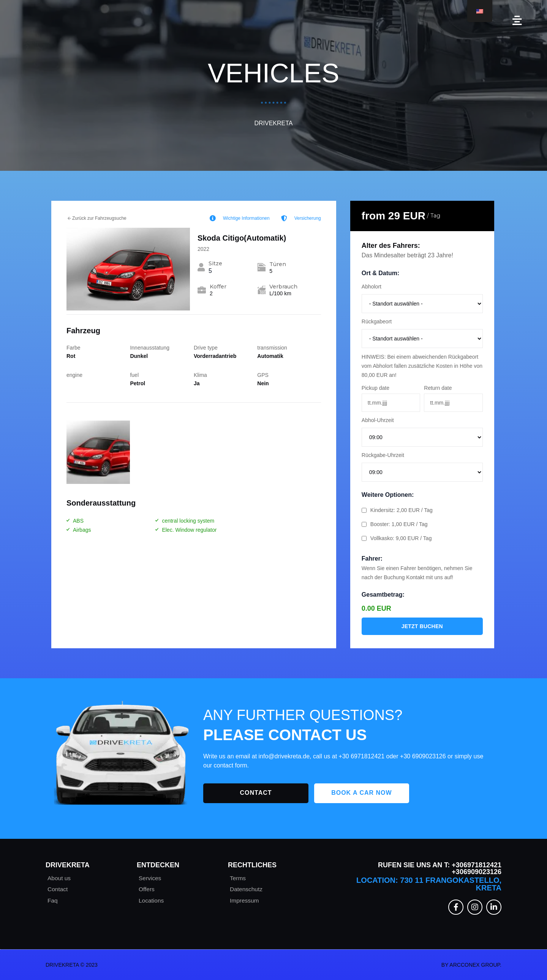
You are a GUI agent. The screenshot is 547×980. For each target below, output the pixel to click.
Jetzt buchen (422, 626)
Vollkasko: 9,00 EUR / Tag (397, 538)
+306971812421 (476, 865)
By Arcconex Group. (471, 965)
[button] (517, 20)
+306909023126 (477, 872)
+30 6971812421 (362, 756)
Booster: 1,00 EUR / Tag (395, 524)
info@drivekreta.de (284, 756)
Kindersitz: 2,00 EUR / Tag (397, 510)
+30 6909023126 (423, 756)
